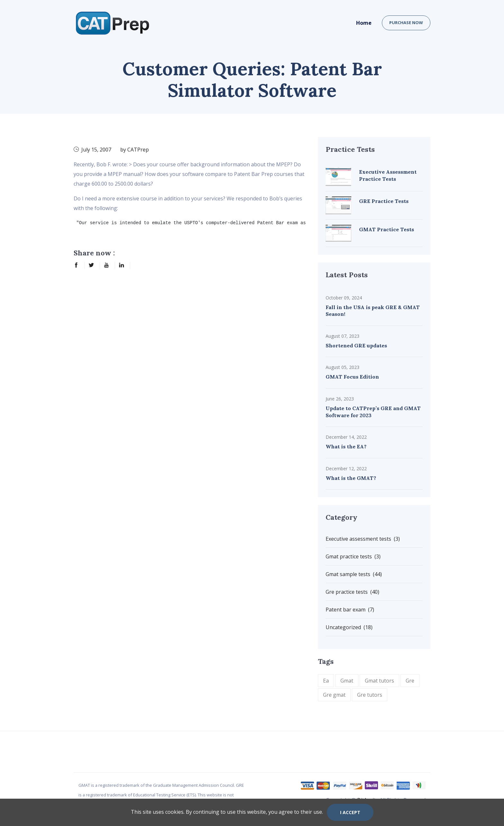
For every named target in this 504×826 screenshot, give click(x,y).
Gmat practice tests (353, 556)
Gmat (347, 681)
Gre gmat (334, 695)
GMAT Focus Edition (352, 377)
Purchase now (406, 23)
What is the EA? (346, 446)
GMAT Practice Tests (387, 229)
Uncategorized (349, 627)
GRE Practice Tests (384, 201)
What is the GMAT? (351, 478)
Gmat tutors (379, 681)
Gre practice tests (352, 592)
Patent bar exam (350, 610)
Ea (326, 681)
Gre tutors (370, 695)
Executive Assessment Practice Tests (388, 175)
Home (364, 23)
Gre (410, 681)
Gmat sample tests (354, 574)
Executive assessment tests (363, 539)
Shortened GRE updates (356, 345)
